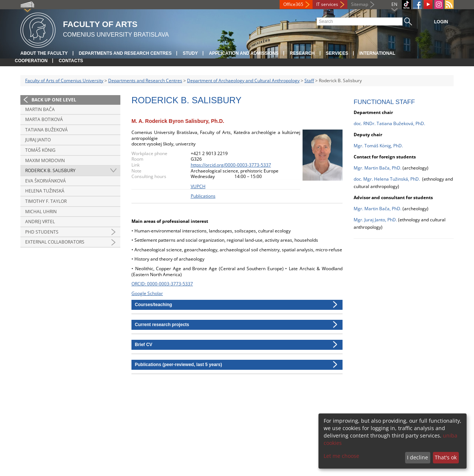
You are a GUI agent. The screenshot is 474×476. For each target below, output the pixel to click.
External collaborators (55, 242)
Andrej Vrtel (40, 222)
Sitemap (360, 4)
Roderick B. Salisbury (50, 170)
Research (302, 53)
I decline (418, 457)
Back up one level (54, 100)
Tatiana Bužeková (46, 130)
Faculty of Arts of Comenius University (64, 81)
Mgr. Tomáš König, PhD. (378, 146)
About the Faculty (44, 53)
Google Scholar (147, 293)
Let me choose (341, 456)
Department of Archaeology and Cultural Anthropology (243, 81)
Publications (203, 196)
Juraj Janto (38, 140)
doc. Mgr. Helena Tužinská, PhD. (387, 179)
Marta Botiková (44, 119)
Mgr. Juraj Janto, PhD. (376, 220)
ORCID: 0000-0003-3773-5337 (162, 284)
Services (337, 53)
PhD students (42, 232)
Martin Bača (40, 109)
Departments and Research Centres (125, 53)
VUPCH (198, 186)
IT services (327, 4)
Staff (309, 81)
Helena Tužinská (45, 191)
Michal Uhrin (41, 212)
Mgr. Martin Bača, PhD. (378, 168)
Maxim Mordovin (45, 160)
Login (441, 22)
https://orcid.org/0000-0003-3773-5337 (231, 165)
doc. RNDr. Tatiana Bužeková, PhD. (389, 123)
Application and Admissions (244, 53)
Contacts (71, 61)
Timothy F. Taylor (46, 201)
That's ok (446, 457)
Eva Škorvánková (46, 181)
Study (190, 53)
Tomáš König (40, 150)
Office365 (293, 4)
